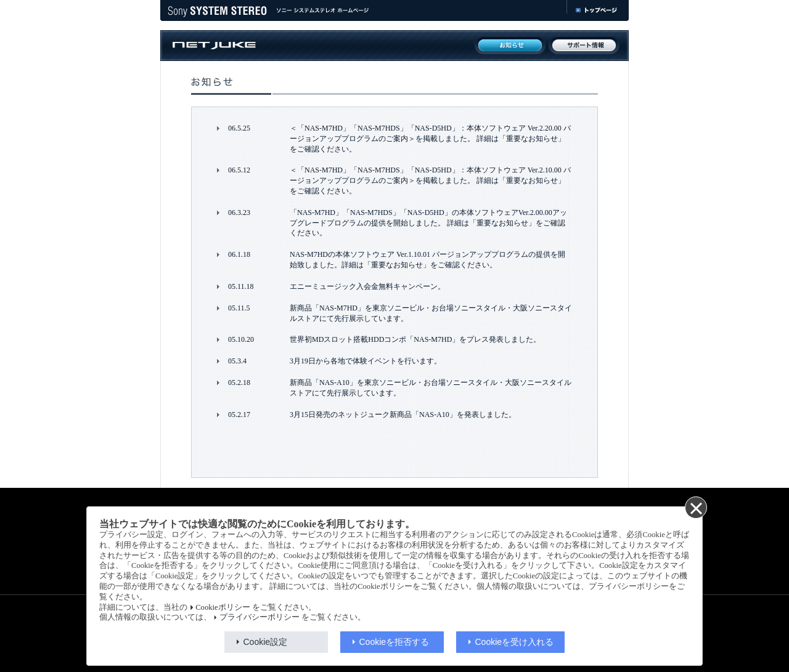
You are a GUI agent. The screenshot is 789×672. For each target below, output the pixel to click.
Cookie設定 (266, 642)
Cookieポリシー (223, 607)
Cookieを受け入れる (515, 642)
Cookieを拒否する (394, 642)
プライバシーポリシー (260, 617)
